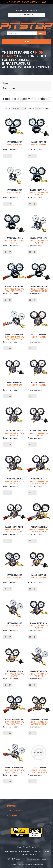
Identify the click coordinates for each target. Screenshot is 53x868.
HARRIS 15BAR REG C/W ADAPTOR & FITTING (39, 482)
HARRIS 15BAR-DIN (14, 383)
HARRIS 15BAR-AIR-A (14, 431)
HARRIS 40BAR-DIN (39, 575)
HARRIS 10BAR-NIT (14, 190)
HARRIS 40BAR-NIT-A (39, 671)
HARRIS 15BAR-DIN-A (39, 431)
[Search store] (22, 33)
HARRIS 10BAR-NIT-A (39, 238)
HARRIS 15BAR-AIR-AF (39, 479)
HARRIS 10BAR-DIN (39, 142)
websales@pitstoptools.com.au (34, 859)
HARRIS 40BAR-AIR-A (39, 623)
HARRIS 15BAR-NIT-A (14, 479)
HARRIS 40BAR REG (14, 578)
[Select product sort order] (19, 108)
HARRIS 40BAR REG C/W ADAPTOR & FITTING (14, 723)
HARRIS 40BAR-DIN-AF (39, 719)
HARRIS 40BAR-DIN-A (14, 671)
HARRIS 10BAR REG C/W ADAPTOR (39, 194)
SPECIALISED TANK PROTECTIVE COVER (39, 771)
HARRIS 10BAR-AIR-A (39, 190)
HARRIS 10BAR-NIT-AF (14, 334)
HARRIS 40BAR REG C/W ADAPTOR (39, 627)
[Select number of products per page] (38, 108)
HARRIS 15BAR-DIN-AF (14, 527)
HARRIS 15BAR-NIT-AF (39, 527)
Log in (26, 10)
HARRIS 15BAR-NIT (39, 383)
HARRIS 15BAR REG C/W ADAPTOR (14, 434)
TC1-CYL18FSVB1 (39, 768)
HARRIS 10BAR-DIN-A (14, 238)
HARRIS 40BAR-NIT (14, 623)
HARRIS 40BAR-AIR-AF (14, 719)
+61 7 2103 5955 (14, 859)
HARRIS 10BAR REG (14, 145)
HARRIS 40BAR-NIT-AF (14, 768)
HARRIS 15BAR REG (39, 337)
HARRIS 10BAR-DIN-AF (39, 286)
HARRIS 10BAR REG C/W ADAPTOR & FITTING (14, 290)
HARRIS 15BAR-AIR (39, 334)
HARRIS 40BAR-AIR (14, 575)
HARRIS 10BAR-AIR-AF (14, 286)
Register (19, 10)
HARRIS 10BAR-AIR (14, 142)
